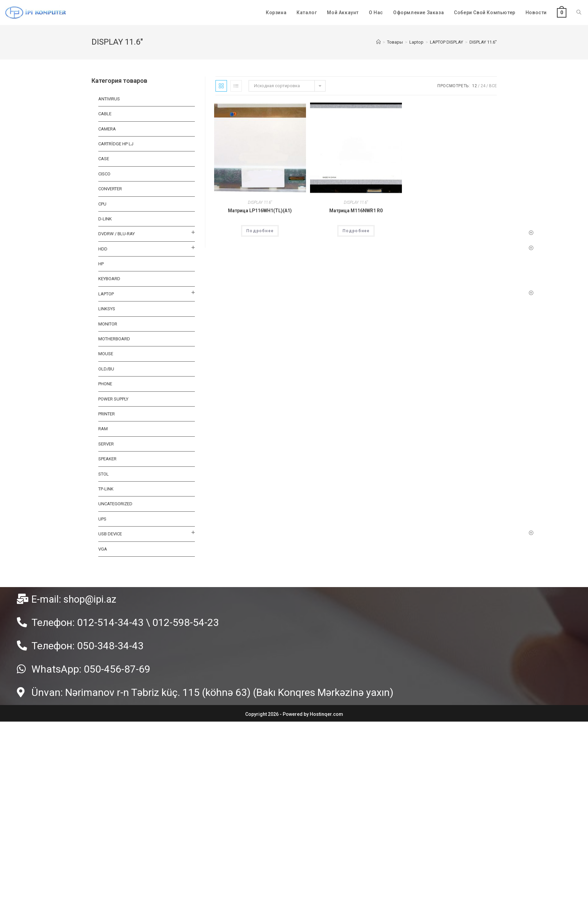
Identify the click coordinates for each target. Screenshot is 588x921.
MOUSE (106, 354)
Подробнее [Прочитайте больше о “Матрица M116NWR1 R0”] (356, 231)
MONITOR (108, 324)
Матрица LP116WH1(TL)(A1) (260, 211)
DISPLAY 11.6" (260, 202)
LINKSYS (107, 309)
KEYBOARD (109, 279)
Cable (105, 114)
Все (493, 86)
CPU (102, 204)
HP (101, 264)
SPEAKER (107, 459)
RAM (103, 429)
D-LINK (105, 219)
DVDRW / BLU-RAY (117, 234)
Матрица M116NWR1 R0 (356, 211)
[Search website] (579, 13)
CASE (104, 159)
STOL (104, 474)
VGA (103, 549)
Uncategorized (115, 504)
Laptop (106, 294)
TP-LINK (106, 489)
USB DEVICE (110, 534)
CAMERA (107, 129)
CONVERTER (110, 189)
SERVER (106, 444)
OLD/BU (106, 369)
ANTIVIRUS (109, 99)
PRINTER (107, 414)
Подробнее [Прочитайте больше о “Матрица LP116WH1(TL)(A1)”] (260, 231)
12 (475, 86)
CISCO (104, 174)
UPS (102, 519)
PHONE (105, 384)
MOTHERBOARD (114, 339)
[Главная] (378, 42)
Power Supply (113, 399)
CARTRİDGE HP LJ (116, 144)
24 (483, 86)
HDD (103, 249)
